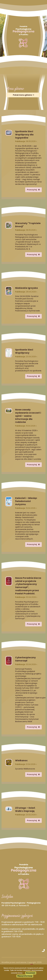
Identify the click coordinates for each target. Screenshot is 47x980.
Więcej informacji (25, 976)
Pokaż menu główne (24, 95)
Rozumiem (31, 973)
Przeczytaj (33, 190)
